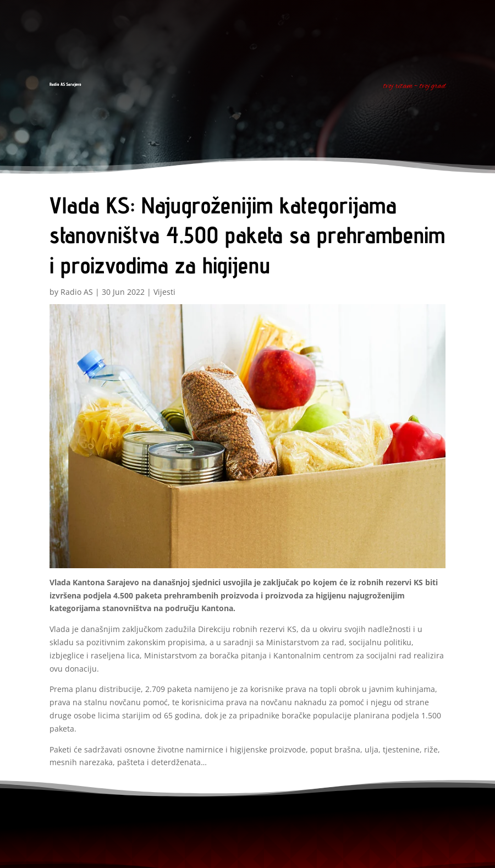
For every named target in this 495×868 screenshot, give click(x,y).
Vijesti (164, 292)
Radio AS (77, 292)
